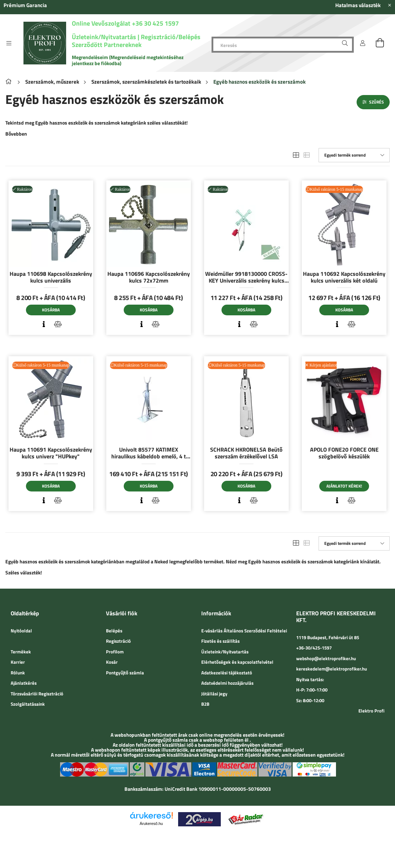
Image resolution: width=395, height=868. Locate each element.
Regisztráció (118, 641)
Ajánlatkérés (24, 683)
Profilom (115, 652)
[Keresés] (283, 45)
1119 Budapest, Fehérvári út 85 (328, 637)
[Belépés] (363, 43)
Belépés (114, 631)
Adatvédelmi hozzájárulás (227, 683)
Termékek (21, 652)
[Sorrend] (354, 155)
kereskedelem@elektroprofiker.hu (332, 669)
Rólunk (18, 673)
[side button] (9, 43)
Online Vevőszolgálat (101, 23)
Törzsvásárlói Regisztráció (37, 694)
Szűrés (377, 102)
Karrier (18, 662)
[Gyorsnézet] (44, 324)
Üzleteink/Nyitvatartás (105, 37)
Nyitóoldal (21, 631)
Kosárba (51, 310)
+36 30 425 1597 (155, 23)
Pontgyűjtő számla (125, 673)
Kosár (112, 662)
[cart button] (380, 43)
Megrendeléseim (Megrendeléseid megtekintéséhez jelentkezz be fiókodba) (128, 60)
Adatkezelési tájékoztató (227, 673)
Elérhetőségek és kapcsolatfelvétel (237, 662)
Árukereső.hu (151, 824)
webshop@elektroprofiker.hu (326, 658)
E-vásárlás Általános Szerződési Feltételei (244, 631)
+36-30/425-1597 (314, 648)
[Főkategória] (10, 82)
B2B (205, 704)
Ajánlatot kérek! (344, 486)
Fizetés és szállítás (220, 641)
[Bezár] (390, 5)
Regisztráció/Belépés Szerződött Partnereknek (136, 41)
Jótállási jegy (214, 694)
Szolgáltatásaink (28, 704)
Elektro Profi (371, 711)
